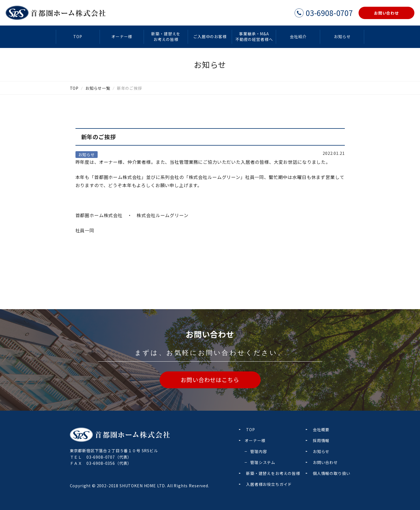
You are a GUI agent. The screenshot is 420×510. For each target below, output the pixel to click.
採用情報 (321, 440)
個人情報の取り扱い (332, 473)
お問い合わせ (325, 462)
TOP (78, 36)
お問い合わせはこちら (210, 380)
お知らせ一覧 (98, 88)
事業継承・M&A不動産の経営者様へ (254, 36)
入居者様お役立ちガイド (269, 484)
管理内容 (259, 451)
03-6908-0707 (101, 457)
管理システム (263, 462)
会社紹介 (298, 36)
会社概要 (321, 429)
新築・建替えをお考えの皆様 (166, 36)
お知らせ (342, 36)
